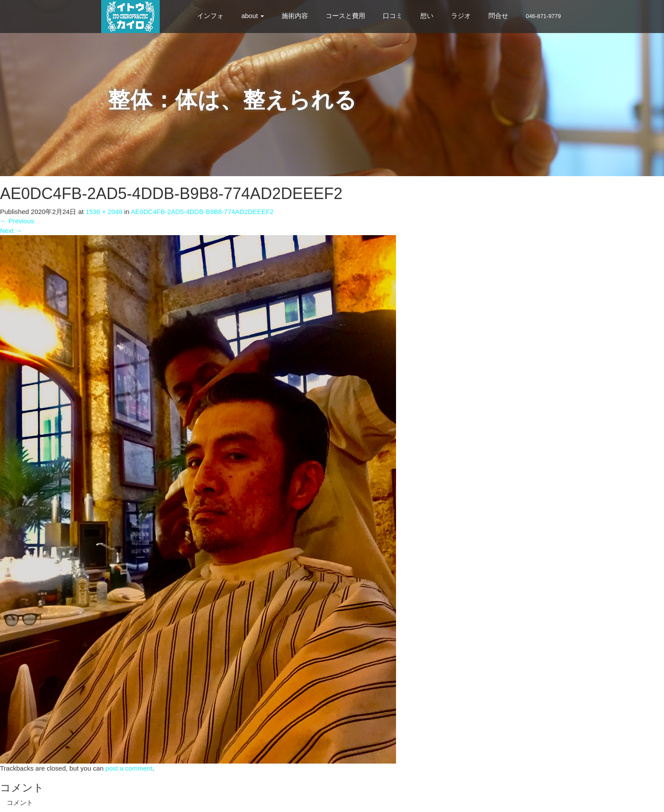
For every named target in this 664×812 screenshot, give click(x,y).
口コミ (393, 16)
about (253, 16)
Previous (17, 221)
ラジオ (461, 16)
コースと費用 (345, 16)
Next (11, 231)
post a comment (129, 768)
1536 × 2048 (104, 212)
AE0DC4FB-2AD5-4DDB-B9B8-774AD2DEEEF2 (202, 212)
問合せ (498, 16)
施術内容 (295, 16)
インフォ (210, 16)
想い (427, 16)
